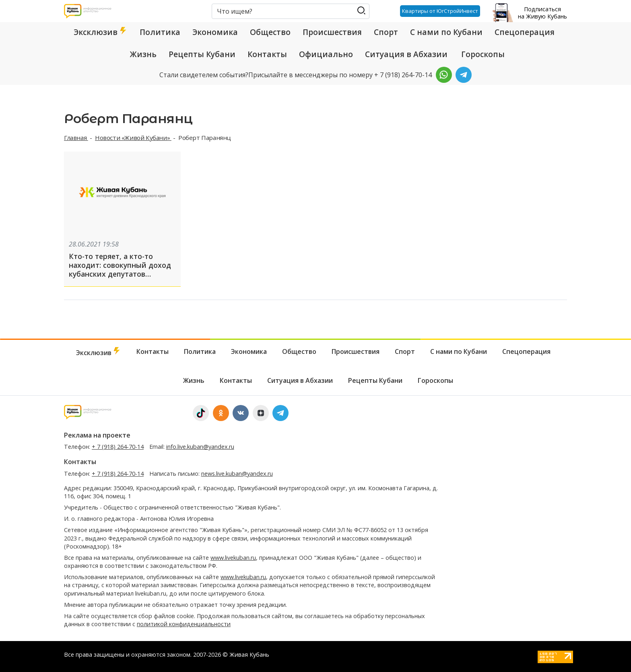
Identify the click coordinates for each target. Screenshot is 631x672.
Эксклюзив (101, 32)
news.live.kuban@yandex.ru (237, 474)
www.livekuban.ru (233, 558)
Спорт (386, 32)
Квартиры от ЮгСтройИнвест (440, 11)
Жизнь (143, 54)
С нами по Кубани (446, 32)
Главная (76, 138)
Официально (326, 54)
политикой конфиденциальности (184, 624)
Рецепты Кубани (202, 54)
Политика (160, 32)
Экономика (215, 32)
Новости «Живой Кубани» (133, 138)
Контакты (267, 54)
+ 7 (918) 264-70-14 (118, 447)
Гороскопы (483, 54)
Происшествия (332, 32)
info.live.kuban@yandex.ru (200, 447)
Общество (270, 32)
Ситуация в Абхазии (406, 54)
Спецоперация (525, 32)
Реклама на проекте (97, 435)
